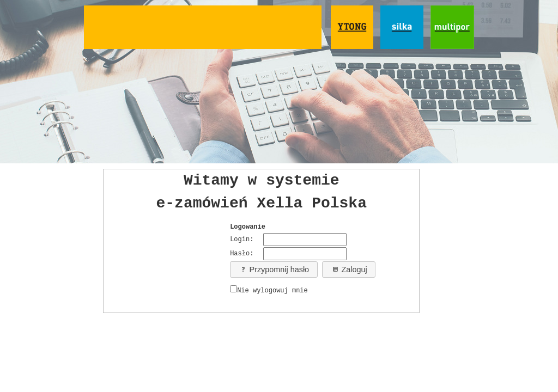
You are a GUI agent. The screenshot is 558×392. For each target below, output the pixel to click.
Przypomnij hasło (274, 269)
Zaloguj (349, 269)
